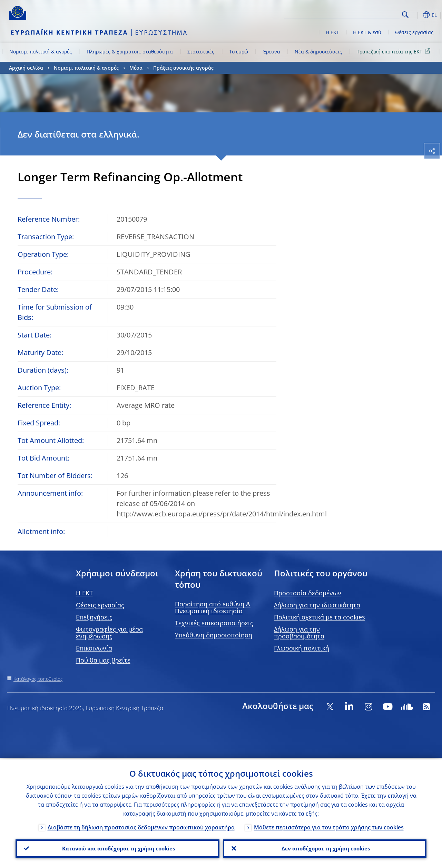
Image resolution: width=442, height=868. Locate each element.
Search (405, 15)
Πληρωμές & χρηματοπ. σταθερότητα (130, 52)
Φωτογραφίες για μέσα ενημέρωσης (109, 633)
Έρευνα (272, 52)
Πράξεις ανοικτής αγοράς (183, 68)
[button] (416, 15)
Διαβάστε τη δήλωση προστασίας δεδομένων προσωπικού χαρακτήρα (141, 826)
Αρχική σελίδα (26, 68)
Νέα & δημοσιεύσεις (318, 52)
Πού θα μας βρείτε (103, 660)
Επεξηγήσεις (94, 617)
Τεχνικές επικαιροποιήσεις (214, 623)
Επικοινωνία (94, 648)
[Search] (365, 14)
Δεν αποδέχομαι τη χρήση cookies (325, 848)
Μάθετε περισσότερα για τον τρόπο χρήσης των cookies (329, 826)
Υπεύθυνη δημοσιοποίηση (214, 635)
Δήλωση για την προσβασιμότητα (299, 633)
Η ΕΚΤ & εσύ (367, 32)
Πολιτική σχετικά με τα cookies (320, 617)
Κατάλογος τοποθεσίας (38, 679)
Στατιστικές (201, 52)
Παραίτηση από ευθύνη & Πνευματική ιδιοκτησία (213, 607)
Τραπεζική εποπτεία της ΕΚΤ (395, 51)
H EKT (84, 593)
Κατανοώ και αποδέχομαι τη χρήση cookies (117, 848)
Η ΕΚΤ (332, 32)
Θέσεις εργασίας (414, 32)
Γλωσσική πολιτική (302, 648)
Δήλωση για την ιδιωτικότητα (317, 605)
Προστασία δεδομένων (308, 593)
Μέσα (136, 68)
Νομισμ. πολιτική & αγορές (41, 52)
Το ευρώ (239, 52)
